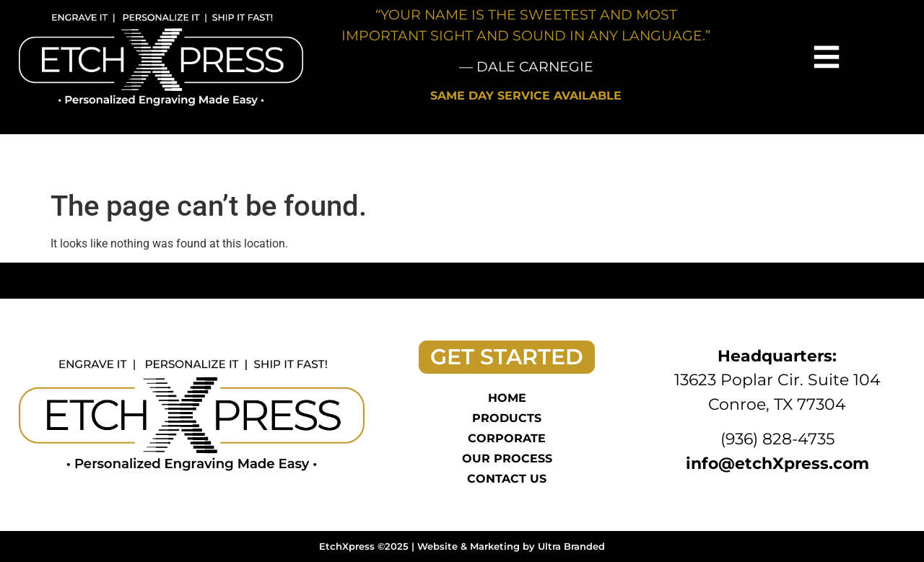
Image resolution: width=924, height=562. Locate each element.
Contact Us (507, 479)
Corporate (507, 438)
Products (507, 418)
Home (507, 398)
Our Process (507, 458)
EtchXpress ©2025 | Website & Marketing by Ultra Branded (462, 546)
